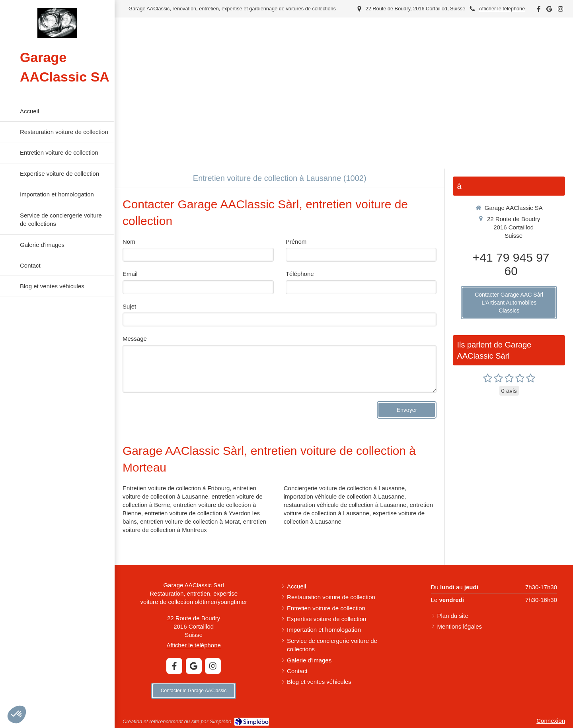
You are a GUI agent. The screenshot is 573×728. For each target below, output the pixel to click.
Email (130, 274)
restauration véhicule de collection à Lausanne (345, 505)
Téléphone (300, 274)
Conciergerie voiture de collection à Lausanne (344, 488)
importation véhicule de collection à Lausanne (344, 496)
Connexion (551, 721)
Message (135, 339)
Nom (129, 242)
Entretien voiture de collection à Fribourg (176, 488)
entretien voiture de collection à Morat (190, 521)
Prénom (296, 242)
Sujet (129, 306)
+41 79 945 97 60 (511, 264)
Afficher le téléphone (502, 9)
